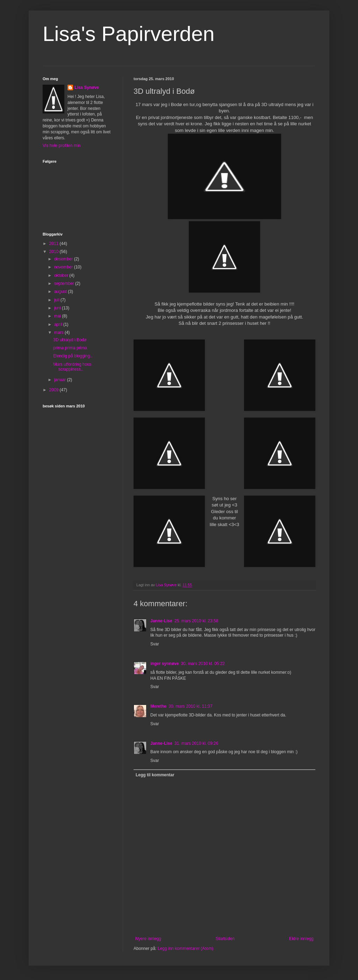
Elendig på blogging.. (73, 356)
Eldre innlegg (301, 939)
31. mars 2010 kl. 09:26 (196, 743)
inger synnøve (164, 664)
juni (58, 308)
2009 (55, 390)
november (64, 267)
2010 (55, 252)
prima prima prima (70, 348)
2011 (55, 244)
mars (59, 332)
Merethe (158, 706)
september (65, 283)
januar (61, 380)
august (61, 292)
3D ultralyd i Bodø (70, 340)
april (59, 324)
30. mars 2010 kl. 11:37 (190, 706)
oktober (62, 275)
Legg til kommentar (155, 775)
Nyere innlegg (148, 939)
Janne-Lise (161, 621)
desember (64, 259)
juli (57, 300)
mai (58, 316)
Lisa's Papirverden (129, 34)
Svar (155, 644)
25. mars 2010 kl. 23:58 (196, 621)
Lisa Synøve (87, 87)
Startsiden (225, 939)
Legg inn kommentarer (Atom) (185, 948)
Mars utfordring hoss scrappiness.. (72, 367)
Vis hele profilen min (62, 146)
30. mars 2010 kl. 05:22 (203, 664)
